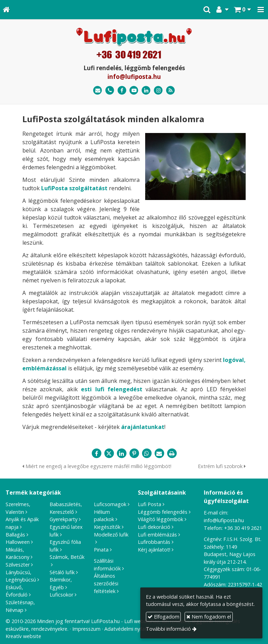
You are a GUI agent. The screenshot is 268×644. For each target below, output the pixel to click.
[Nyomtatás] (172, 453)
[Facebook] (122, 91)
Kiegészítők (107, 527)
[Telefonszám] (110, 91)
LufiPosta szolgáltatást (74, 188)
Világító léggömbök (161, 519)
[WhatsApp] (147, 453)
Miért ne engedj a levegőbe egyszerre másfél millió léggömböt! (97, 466)
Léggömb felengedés (163, 512)
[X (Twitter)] (109, 453)
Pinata (101, 550)
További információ (168, 629)
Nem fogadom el (209, 617)
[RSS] (170, 91)
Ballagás (15, 535)
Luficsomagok (110, 504)
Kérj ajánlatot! (154, 550)
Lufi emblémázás (157, 535)
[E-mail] (98, 91)
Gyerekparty (64, 519)
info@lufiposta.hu (134, 77)
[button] (261, 10)
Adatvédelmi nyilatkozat (132, 629)
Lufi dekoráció (154, 527)
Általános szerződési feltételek (106, 583)
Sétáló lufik (62, 572)
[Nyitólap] (6, 10)
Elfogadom (163, 617)
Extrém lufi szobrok (222, 466)
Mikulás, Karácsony (17, 553)
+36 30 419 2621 (243, 528)
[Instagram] (158, 91)
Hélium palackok (104, 516)
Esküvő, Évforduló (17, 591)
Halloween (18, 542)
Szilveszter (18, 565)
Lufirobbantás (154, 542)
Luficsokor (61, 595)
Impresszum (86, 629)
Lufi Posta (150, 504)
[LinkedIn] (146, 91)
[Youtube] (134, 91)
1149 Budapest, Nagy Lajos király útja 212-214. (230, 554)
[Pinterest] (134, 453)
